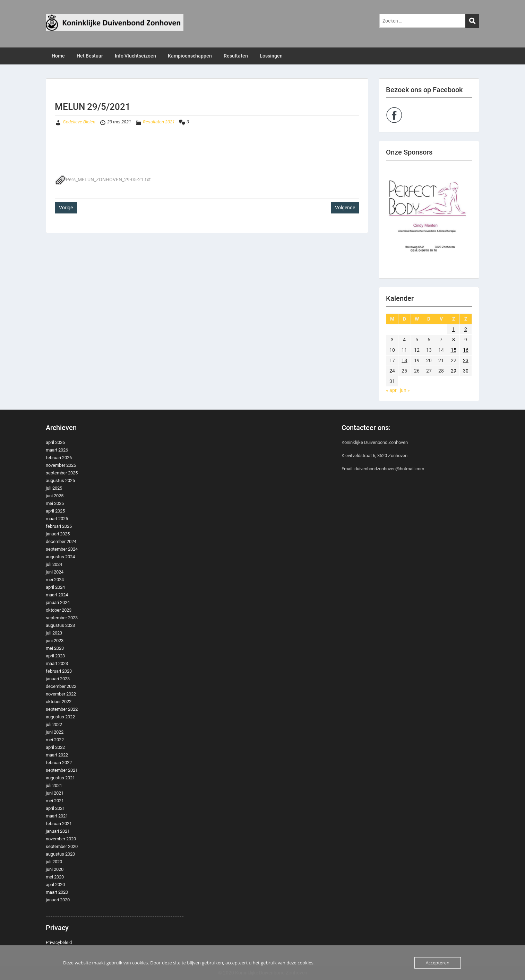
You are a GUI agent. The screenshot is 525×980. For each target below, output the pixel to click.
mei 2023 (55, 648)
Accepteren (438, 963)
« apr (391, 390)
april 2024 (55, 587)
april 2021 (55, 808)
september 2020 (62, 846)
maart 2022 (57, 755)
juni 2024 (55, 572)
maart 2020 (57, 892)
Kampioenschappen (190, 56)
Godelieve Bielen (79, 122)
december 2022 (61, 686)
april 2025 (55, 511)
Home (58, 56)
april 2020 (55, 885)
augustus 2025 (60, 480)
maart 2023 (57, 663)
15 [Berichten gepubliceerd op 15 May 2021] (454, 350)
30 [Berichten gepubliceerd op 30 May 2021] (466, 371)
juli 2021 (54, 785)
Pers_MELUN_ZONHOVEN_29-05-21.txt (103, 180)
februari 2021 (59, 824)
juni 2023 (55, 641)
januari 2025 (58, 534)
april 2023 (55, 656)
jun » (405, 390)
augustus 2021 (60, 778)
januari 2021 (58, 831)
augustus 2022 (60, 717)
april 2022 (55, 747)
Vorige (66, 208)
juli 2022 (54, 724)
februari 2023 (59, 671)
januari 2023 (58, 679)
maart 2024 (57, 595)
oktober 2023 (59, 610)
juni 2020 (55, 869)
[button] (429, 219)
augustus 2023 (60, 625)
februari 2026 (59, 458)
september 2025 (62, 473)
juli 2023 (54, 633)
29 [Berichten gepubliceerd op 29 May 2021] (454, 371)
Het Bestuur (90, 56)
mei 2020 (55, 877)
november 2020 (61, 839)
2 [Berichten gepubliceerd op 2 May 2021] (466, 329)
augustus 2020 (60, 854)
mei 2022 (55, 740)
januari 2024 (58, 602)
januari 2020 (58, 900)
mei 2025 (55, 503)
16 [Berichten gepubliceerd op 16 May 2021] (466, 350)
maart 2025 (57, 519)
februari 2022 (59, 763)
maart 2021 (57, 816)
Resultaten (236, 56)
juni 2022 (55, 732)
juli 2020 (54, 862)
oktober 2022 (59, 702)
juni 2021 (55, 793)
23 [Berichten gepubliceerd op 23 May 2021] (466, 360)
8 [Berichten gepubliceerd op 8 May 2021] (454, 340)
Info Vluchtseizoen (135, 56)
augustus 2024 (60, 557)
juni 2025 (55, 496)
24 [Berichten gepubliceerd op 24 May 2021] (392, 371)
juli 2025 (54, 488)
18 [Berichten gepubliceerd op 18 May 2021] (404, 360)
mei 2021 (55, 801)
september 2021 (62, 770)
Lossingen (271, 56)
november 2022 (61, 694)
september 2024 (62, 549)
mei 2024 (55, 580)
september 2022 (62, 709)
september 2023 (62, 618)
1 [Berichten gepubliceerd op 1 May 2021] (454, 329)
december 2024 (61, 541)
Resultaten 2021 (159, 122)
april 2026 (55, 442)
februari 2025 (59, 526)
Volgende (345, 208)
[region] (429, 219)
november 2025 (61, 465)
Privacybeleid (59, 942)
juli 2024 (54, 564)
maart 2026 (57, 450)
